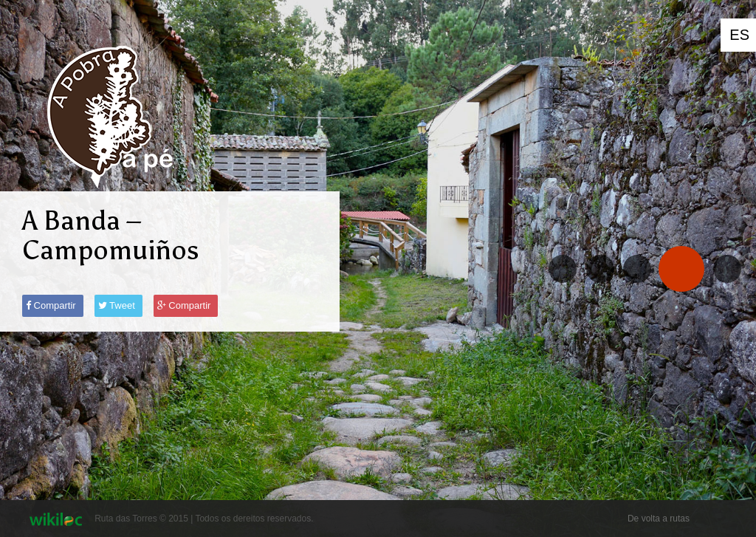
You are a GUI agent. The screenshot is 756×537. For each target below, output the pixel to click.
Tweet (117, 305)
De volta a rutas (659, 519)
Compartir (51, 305)
